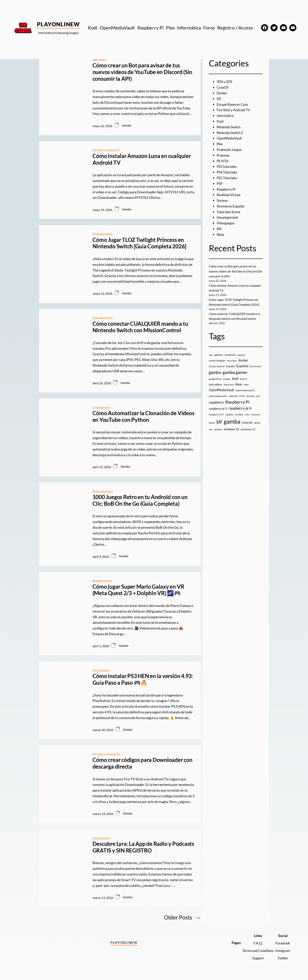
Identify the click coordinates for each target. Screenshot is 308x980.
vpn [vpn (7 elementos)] (211, 429)
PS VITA (223, 161)
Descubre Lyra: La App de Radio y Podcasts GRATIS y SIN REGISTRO (143, 847)
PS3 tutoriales (102, 670)
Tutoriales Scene (229, 212)
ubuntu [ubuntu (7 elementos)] (257, 423)
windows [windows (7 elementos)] (218, 429)
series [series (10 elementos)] (212, 423)
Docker (222, 93)
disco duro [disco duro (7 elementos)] (232, 361)
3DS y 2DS (225, 82)
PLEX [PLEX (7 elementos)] (242, 396)
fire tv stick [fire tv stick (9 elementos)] (256, 366)
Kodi (220, 121)
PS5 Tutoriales (228, 178)
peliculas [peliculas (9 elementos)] (233, 396)
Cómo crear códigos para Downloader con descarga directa (143, 763)
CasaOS (223, 87)
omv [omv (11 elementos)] (246, 384)
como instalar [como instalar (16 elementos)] (217, 360)
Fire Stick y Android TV (107, 150)
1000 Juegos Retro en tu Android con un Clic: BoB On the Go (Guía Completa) (140, 500)
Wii (219, 229)
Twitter (282, 958)
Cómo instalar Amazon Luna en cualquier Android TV (142, 159)
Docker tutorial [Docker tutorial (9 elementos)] (217, 366)
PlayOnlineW (58, 24)
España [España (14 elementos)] (230, 366)
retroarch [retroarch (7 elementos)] (256, 414)
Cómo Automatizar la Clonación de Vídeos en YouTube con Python (143, 416)
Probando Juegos (104, 491)
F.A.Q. (256, 943)
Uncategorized (102, 407)
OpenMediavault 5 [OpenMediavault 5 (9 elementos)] (245, 390)
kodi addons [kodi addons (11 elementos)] (215, 384)
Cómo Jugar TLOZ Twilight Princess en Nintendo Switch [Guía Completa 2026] (139, 243)
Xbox (221, 234)
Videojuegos (226, 223)
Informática (100, 60)
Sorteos (223, 200)
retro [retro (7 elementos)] (247, 414)
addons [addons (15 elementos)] (219, 355)
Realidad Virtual (103, 581)
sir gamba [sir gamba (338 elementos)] (228, 421)
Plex (220, 144)
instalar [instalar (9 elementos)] (227, 379)
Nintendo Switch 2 (231, 133)
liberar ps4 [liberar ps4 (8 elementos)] (229, 385)
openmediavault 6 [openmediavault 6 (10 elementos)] (218, 396)
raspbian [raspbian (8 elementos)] (229, 414)
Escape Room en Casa (233, 104)
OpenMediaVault (230, 138)
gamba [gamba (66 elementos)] (215, 372)
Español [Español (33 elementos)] (242, 366)
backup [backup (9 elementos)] (241, 355)
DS (219, 99)
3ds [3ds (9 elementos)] (211, 355)
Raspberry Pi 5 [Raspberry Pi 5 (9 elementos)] (216, 414)
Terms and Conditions (256, 951)
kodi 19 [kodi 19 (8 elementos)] (243, 379)
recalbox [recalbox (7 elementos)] (239, 414)
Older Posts (182, 917)
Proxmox (223, 155)
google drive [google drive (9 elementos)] (215, 379)
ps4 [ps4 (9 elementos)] (258, 396)
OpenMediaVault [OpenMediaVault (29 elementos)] (221, 390)
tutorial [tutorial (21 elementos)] (247, 422)
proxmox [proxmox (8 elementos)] (250, 396)
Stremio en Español (231, 206)
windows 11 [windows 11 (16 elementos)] (248, 429)
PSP (220, 184)
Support (256, 958)
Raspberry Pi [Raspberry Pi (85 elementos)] (237, 402)
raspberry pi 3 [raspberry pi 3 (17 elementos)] (218, 408)
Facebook (282, 943)
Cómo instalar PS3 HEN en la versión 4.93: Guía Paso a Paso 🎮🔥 (143, 679)
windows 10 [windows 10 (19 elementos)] (231, 429)
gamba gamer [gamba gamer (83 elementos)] (235, 372)
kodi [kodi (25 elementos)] (235, 379)
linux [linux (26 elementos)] (239, 384)
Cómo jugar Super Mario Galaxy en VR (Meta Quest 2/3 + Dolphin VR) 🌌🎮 (138, 590)
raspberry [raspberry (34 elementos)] (216, 402)
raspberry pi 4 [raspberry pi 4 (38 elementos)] (240, 408)
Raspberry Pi (226, 189)
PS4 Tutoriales (228, 172)
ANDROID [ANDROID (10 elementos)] (230, 355)
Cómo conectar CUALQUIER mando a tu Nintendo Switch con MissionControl (140, 327)
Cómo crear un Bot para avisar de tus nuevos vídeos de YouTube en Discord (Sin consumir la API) (142, 72)
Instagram (282, 951)
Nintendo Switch (103, 234)
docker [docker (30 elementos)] (243, 360)
